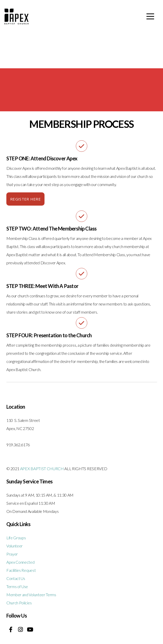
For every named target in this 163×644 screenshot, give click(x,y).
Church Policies (19, 603)
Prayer (12, 554)
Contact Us (16, 578)
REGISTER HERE (25, 199)
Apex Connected (20, 562)
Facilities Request (21, 570)
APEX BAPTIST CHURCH (42, 469)
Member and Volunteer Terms (31, 595)
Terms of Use (17, 586)
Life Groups (16, 538)
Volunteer (14, 546)
